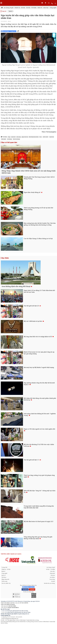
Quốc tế (11, 11)
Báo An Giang (16, 139)
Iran (40, 137)
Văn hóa (53, 594)
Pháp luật (52, 592)
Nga (9, 137)
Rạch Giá (52, 137)
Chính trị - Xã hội (20, 8)
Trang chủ (4, 11)
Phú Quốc (4, 139)
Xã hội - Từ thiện (31, 8)
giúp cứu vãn (25, 137)
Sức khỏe (52, 596)
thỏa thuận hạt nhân (34, 137)
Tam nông (52, 598)
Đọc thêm (5, 267)
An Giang (9, 139)
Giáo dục (46, 8)
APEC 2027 (46, 137)
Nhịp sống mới (5, 598)
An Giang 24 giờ (9, 8)
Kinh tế (40, 8)
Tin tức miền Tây (6, 602)
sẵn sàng (19, 137)
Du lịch (53, 600)
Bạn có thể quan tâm (9, 142)
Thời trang (4, 600)
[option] (12, 579)
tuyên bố (13, 137)
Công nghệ (53, 8)
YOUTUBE (32, 608)
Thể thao (4, 596)
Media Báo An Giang (49, 602)
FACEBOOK (25, 608)
